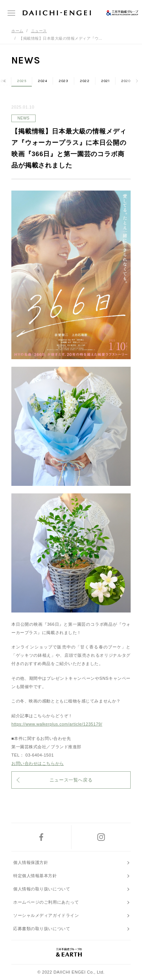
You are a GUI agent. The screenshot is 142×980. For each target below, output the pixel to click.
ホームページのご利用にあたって (46, 902)
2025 (22, 81)
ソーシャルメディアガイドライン (46, 915)
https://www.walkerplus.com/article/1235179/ (57, 724)
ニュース (39, 31)
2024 (42, 81)
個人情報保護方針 (31, 862)
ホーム (17, 31)
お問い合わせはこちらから (38, 763)
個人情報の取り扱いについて (42, 889)
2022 (85, 81)
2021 (105, 81)
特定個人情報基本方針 (35, 876)
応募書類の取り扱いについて (42, 929)
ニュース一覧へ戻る (71, 780)
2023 (63, 81)
